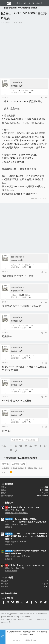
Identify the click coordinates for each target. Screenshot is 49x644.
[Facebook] (2, 626)
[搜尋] (46, 3)
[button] (4, 3)
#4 (46, 333)
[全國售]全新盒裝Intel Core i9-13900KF (23, 507)
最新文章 (9, 503)
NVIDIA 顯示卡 (11, 571)
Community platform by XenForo (24, 614)
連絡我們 (5, 468)
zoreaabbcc (8, 22)
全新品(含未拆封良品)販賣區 (16, 513)
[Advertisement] (24, 50)
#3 (46, 302)
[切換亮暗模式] (37, 3)
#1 (46, 98)
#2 (46, 272)
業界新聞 (9, 527)
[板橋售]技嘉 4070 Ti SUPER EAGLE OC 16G (25, 565)
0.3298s (37, 619)
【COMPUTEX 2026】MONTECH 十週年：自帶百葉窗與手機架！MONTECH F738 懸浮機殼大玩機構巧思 (26, 536)
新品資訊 (9, 559)
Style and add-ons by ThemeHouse (16, 616)
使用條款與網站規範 (18, 468)
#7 (46, 427)
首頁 (4, 473)
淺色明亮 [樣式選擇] (5, 464)
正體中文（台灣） (19, 464)
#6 (46, 397)
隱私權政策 (33, 468)
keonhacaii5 (43, 496)
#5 (46, 363)
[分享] (42, 98)
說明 (41, 468)
